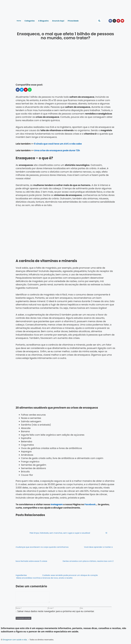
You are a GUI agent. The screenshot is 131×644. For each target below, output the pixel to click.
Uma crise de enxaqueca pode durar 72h (57, 150)
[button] (99, 21)
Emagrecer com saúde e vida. (15, 642)
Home (19, 21)
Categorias (30, 21)
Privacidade (73, 21)
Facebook (90, 504)
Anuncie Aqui (58, 21)
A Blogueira (43, 21)
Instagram (57, 504)
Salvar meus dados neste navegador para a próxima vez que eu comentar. (56, 613)
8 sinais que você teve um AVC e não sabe (58, 144)
